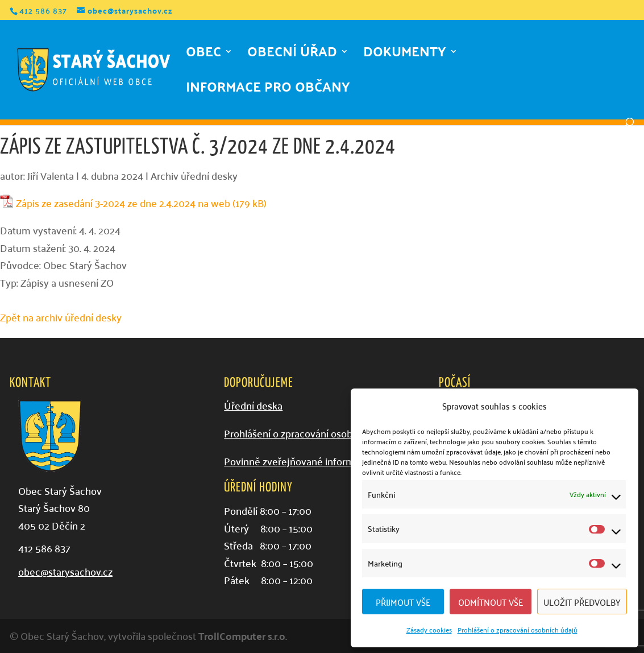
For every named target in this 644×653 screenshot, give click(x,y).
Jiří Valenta (51, 175)
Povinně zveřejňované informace (297, 461)
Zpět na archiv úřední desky (61, 317)
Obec (203, 55)
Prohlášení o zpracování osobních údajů (518, 629)
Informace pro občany (268, 90)
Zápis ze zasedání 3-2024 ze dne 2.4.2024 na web (123, 203)
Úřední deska (253, 405)
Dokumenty (405, 55)
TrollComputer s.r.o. (243, 636)
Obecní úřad (292, 55)
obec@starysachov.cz (65, 571)
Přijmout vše (403, 602)
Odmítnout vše (491, 602)
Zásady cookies (429, 629)
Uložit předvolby (582, 602)
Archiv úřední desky (194, 175)
